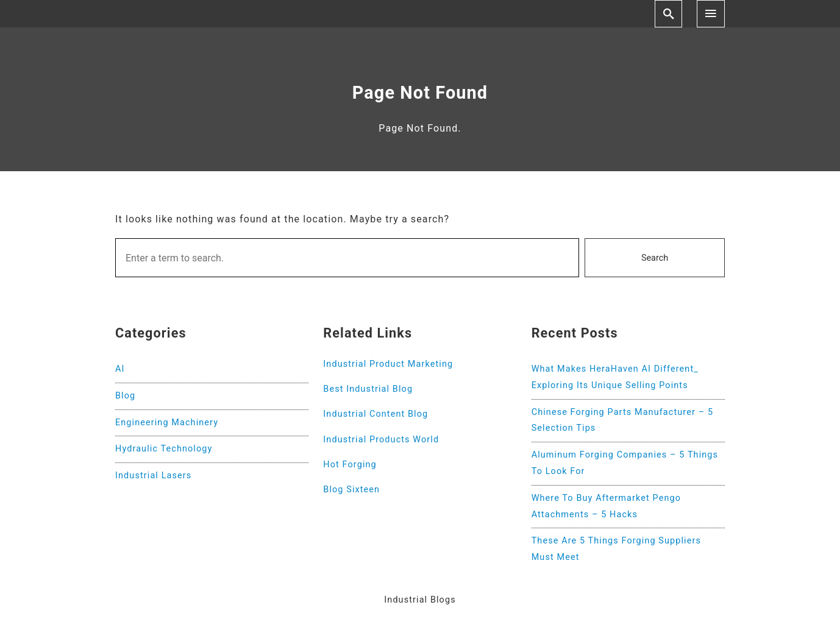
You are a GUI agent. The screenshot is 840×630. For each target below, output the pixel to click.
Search (655, 258)
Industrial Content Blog (376, 414)
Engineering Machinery (167, 423)
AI (120, 369)
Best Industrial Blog (368, 389)
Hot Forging (350, 465)
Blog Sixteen (351, 490)
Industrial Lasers (153, 476)
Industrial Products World (381, 440)
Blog (125, 396)
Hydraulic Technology (164, 449)
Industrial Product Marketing (388, 364)
